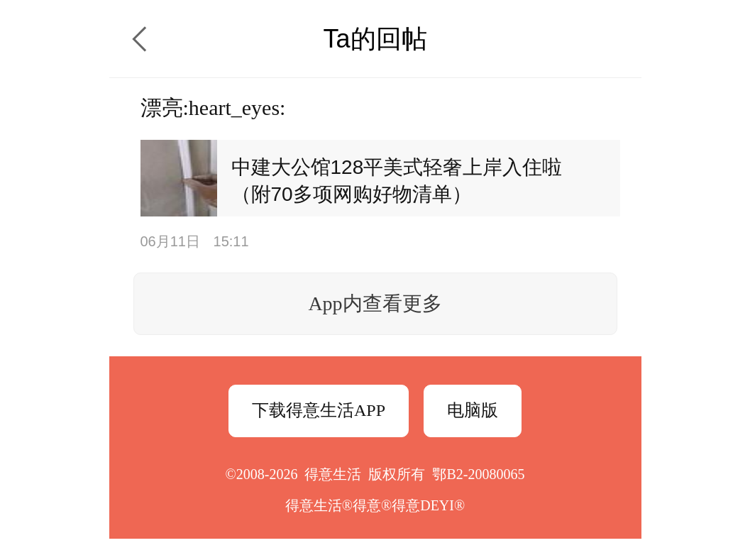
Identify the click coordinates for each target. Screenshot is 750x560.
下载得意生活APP (319, 410)
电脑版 (473, 410)
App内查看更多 (375, 303)
